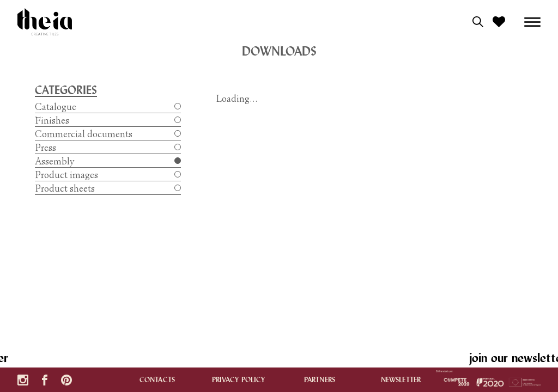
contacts (157, 379)
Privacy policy (239, 379)
